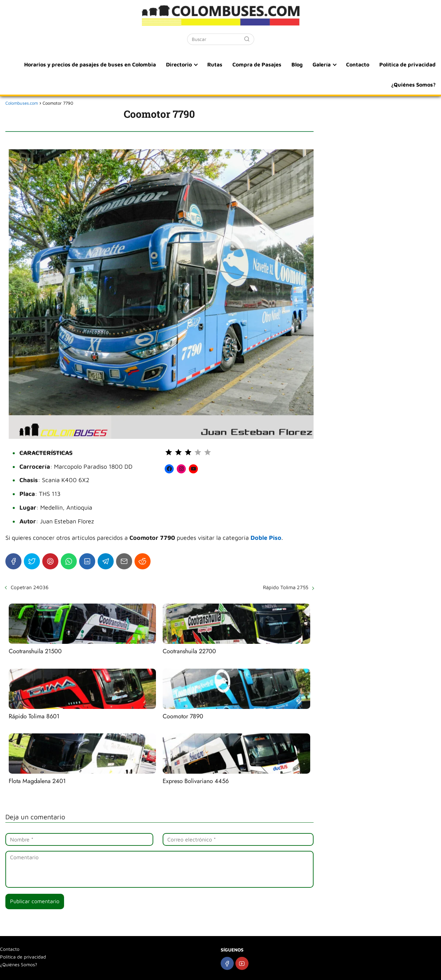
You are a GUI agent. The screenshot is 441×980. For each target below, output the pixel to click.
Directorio (179, 64)
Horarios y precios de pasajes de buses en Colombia (90, 64)
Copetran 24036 (30, 587)
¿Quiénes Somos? (413, 85)
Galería (322, 64)
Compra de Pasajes (257, 64)
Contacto (358, 64)
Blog (297, 64)
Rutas (215, 64)
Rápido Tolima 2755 (286, 587)
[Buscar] (247, 39)
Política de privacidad (407, 64)
